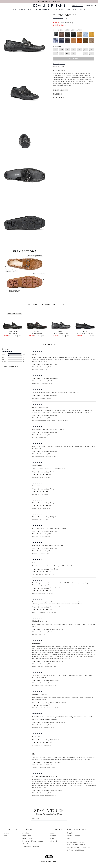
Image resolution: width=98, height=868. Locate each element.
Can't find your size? (59, 68)
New (15, 10)
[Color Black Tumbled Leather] (56, 38)
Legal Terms (27, 840)
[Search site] (83, 6)
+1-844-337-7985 (79, 847)
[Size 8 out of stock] (68, 53)
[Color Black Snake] (68, 38)
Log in (87, 6)
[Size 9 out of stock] (79, 53)
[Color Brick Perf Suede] (79, 44)
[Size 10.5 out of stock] (56, 57)
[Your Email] (48, 823)
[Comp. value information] (72, 27)
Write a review (11, 371)
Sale (76, 10)
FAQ (69, 843)
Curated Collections (62, 10)
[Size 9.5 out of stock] (85, 53)
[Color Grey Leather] (68, 44)
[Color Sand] (79, 38)
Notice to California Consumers (33, 846)
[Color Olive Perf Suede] (85, 44)
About (83, 10)
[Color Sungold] (91, 38)
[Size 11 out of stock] (62, 57)
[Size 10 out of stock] (91, 53)
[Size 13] (79, 57)
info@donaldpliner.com (82, 853)
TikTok (52, 843)
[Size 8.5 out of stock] (73, 53)
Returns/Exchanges (74, 840)
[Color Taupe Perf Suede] (91, 44)
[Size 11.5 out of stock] (68, 57)
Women (23, 10)
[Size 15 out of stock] (91, 57)
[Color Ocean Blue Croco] (56, 44)
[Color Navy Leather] (62, 44)
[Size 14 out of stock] (85, 57)
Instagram (53, 840)
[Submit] (65, 823)
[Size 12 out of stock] (73, 57)
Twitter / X (53, 846)
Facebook (53, 838)
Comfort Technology (43, 10)
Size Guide (58, 102)
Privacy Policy (27, 843)
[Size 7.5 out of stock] (62, 53)
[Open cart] (94, 6)
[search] (77, 5)
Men (30, 10)
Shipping (70, 838)
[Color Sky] (85, 38)
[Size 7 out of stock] (56, 53)
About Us (26, 838)
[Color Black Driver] (73, 38)
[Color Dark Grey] (62, 38)
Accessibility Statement (31, 851)
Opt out (25, 848)
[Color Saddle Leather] (73, 44)
